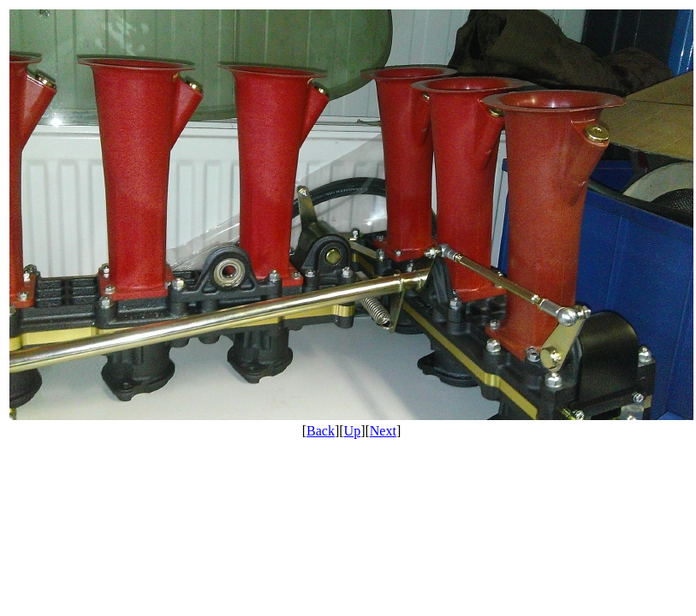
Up (353, 431)
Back (321, 431)
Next (383, 431)
